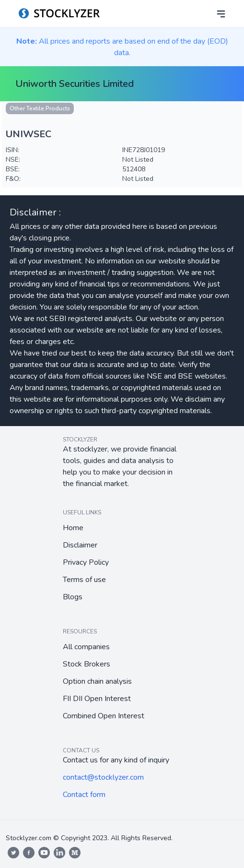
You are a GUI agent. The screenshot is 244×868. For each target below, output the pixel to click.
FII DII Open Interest (97, 699)
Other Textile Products (40, 108)
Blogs (73, 597)
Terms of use (84, 580)
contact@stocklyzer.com (103, 777)
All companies (86, 647)
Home (73, 528)
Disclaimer (80, 545)
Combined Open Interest (104, 716)
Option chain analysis (97, 681)
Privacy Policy (86, 562)
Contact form (84, 795)
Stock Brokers (87, 664)
